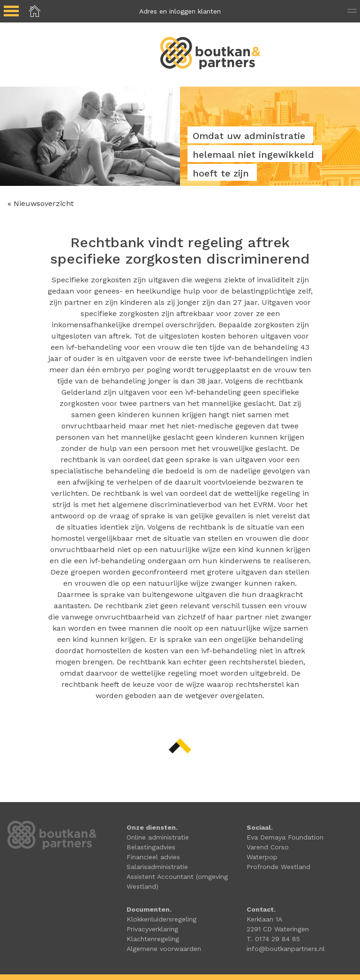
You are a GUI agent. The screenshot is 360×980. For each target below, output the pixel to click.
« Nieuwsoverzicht (41, 203)
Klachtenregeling (153, 939)
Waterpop (262, 857)
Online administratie (158, 837)
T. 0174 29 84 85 (273, 939)
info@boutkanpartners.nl (286, 949)
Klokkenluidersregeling (161, 919)
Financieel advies (153, 857)
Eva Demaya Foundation (285, 837)
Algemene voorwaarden (164, 949)
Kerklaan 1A (264, 919)
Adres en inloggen (180, 11)
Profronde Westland (278, 867)
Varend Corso (268, 847)
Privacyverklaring (152, 929)
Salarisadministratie (157, 867)
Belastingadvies (151, 847)
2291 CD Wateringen (278, 929)
